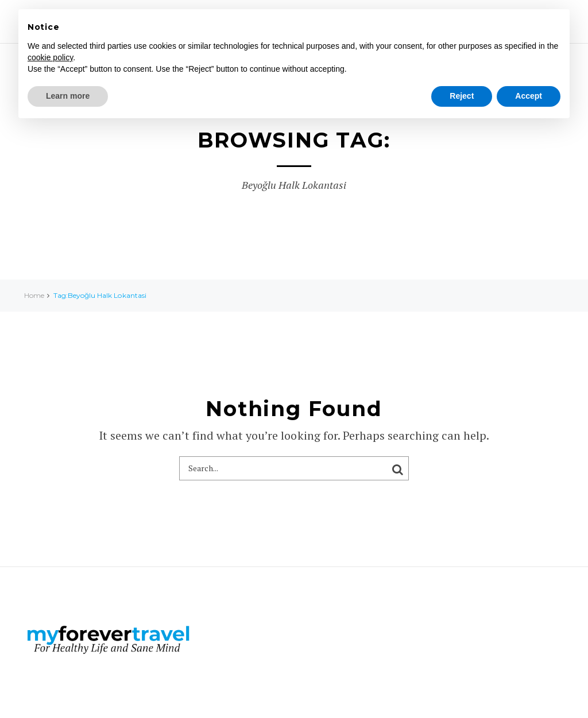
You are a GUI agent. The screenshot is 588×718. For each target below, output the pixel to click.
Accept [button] (529, 96)
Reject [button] (462, 96)
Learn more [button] (68, 96)
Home (34, 295)
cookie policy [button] (50, 57)
